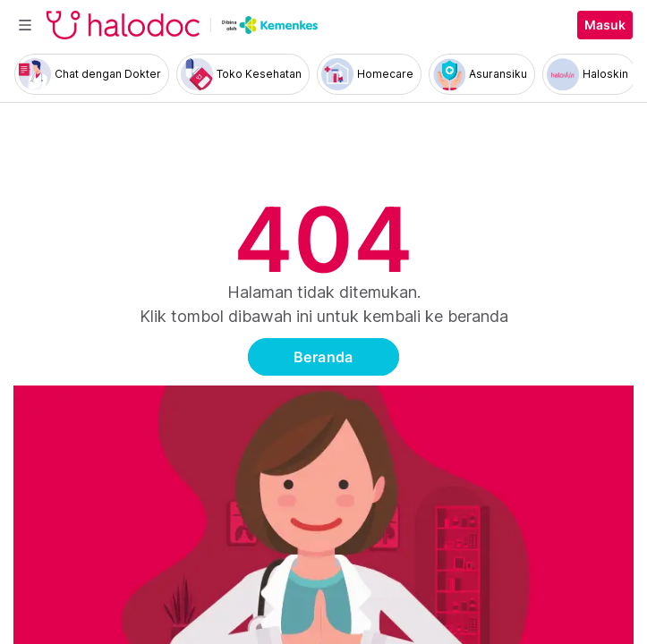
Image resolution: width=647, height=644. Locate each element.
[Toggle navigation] (25, 25)
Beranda (323, 357)
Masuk (605, 25)
